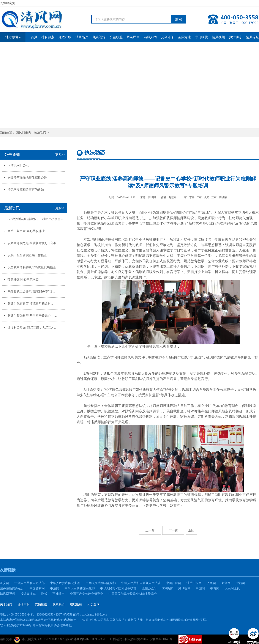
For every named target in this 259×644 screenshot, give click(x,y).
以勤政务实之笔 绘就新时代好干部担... (33, 243)
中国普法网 (174, 583)
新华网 (226, 583)
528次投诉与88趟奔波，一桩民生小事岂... (35, 219)
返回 (191, 530)
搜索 (178, 19)
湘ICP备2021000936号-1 (90, 639)
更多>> (60, 155)
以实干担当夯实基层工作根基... (28, 255)
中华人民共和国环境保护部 (118, 588)
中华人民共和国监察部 (101, 583)
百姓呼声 (58, 594)
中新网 (240, 583)
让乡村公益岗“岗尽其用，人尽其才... (32, 328)
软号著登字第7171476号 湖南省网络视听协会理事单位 (36, 625)
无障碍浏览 (8, 3)
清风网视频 (8, 594)
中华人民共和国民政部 (80, 588)
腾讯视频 (184, 588)
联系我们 (58, 604)
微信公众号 (149, 588)
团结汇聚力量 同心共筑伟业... (27, 231)
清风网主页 (24, 133)
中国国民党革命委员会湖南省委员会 (133, 594)
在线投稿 (76, 604)
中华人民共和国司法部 (30, 583)
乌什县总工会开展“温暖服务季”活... (31, 291)
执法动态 (40, 133)
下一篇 (173, 530)
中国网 (200, 588)
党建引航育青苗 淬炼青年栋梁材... (30, 304)
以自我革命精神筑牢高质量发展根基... (33, 267)
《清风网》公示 (18, 166)
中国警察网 (37, 588)
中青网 (215, 588)
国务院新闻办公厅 (12, 588)
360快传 (168, 588)
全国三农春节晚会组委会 (87, 594)
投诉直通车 (28, 594)
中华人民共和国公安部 (65, 583)
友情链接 (41, 604)
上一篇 (150, 530)
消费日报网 (194, 583)
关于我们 (6, 604)
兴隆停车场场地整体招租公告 (27, 178)
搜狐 (44, 594)
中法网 (55, 588)
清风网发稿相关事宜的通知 (26, 190)
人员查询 (93, 604)
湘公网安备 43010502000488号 (38, 640)
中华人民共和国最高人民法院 (141, 583)
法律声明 (24, 604)
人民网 (212, 583)
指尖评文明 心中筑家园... (24, 279)
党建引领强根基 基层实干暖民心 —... (32, 316)
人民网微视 (232, 588)
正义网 (5, 583)
